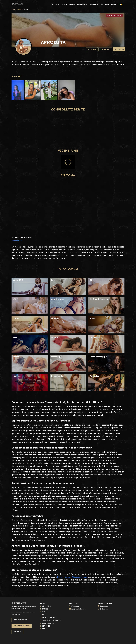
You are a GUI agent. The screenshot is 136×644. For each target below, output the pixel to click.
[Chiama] (92, 49)
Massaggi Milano (80, 577)
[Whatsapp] (105, 49)
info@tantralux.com (79, 609)
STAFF (45, 612)
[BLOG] (65, 4)
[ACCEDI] (114, 4)
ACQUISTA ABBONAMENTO (22, 626)
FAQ (44, 615)
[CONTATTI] (105, 4)
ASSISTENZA (17, 632)
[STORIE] (72, 4)
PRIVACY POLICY (49, 623)
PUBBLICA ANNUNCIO (20, 620)
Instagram (104, 609)
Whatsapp (75, 606)
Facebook (104, 606)
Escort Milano (64, 577)
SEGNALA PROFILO (50, 617)
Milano (19, 9)
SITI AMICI (46, 626)
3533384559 (17, 240)
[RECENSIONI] (82, 4)
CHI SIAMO (46, 606)
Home (13, 9)
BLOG (44, 629)
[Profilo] (119, 49)
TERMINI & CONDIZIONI (52, 620)
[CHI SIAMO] (94, 4)
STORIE (45, 609)
